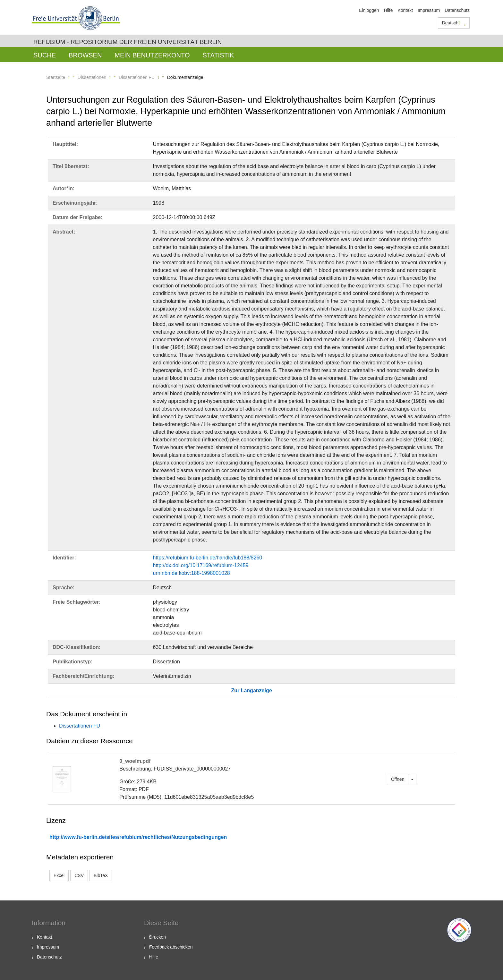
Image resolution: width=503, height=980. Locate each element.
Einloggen (369, 10)
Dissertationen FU (137, 77)
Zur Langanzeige (251, 690)
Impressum (429, 10)
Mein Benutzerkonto (152, 55)
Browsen (85, 55)
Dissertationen (92, 77)
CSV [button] (79, 875)
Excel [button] (59, 875)
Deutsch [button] (454, 23)
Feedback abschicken (171, 947)
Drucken (158, 937)
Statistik (218, 55)
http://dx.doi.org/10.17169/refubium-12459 (201, 565)
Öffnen (398, 779)
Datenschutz (457, 10)
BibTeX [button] (101, 875)
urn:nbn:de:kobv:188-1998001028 (192, 573)
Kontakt (405, 10)
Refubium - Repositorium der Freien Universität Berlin (128, 42)
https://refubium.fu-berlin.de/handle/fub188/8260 (208, 558)
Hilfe (388, 10)
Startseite (56, 77)
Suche (45, 55)
